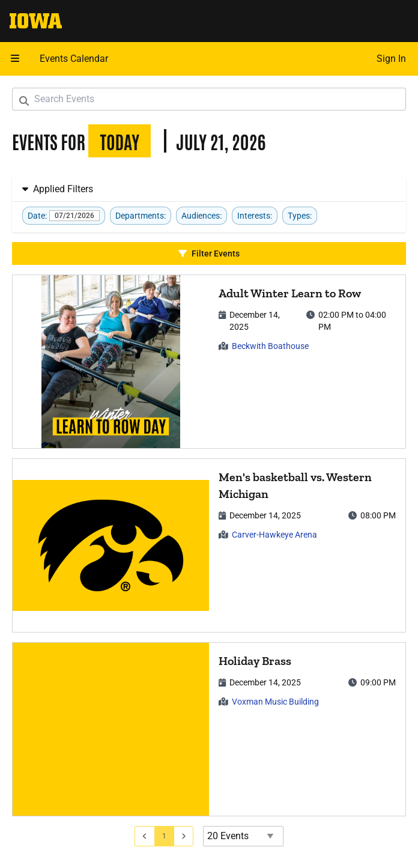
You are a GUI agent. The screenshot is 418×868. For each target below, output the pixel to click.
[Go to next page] (184, 836)
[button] (15, 59)
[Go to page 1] (165, 836)
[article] (209, 362)
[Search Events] (209, 99)
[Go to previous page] (145, 836)
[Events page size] (243, 836)
